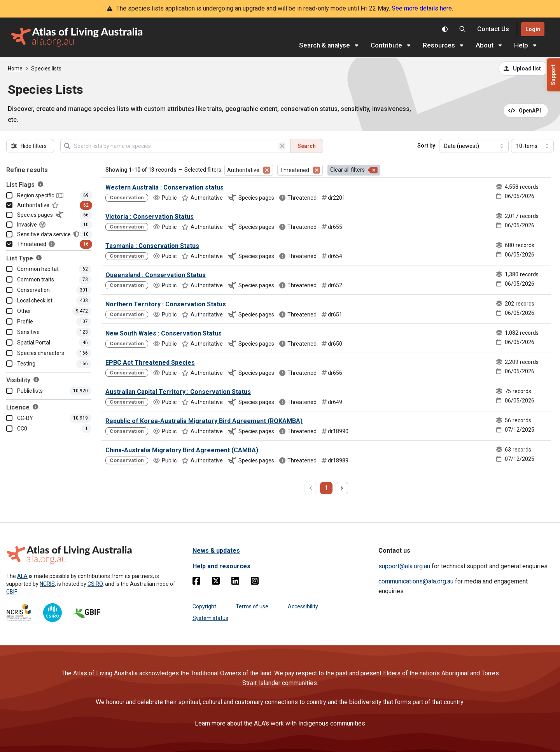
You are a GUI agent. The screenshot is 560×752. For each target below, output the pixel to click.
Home (15, 69)
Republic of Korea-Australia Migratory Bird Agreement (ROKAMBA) (204, 421)
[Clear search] (282, 146)
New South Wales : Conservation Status (164, 333)
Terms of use (252, 606)
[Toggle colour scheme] (445, 29)
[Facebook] (196, 582)
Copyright (204, 606)
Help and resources (221, 566)
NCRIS (47, 584)
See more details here (422, 8)
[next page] (342, 488)
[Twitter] (216, 582)
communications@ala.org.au (416, 581)
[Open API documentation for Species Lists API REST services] (526, 111)
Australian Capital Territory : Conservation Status (178, 392)
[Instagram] (255, 582)
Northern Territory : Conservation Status (166, 304)
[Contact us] (493, 29)
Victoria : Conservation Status (150, 217)
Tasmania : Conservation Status (152, 246)
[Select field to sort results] (474, 146)
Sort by (426, 146)
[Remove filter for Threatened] (317, 170)
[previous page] (311, 488)
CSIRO (95, 584)
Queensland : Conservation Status (156, 275)
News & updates (216, 551)
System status (210, 618)
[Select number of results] (532, 146)
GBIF (11, 592)
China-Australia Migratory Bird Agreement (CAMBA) (182, 450)
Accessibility (303, 606)
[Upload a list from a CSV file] (523, 69)
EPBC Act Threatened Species (150, 363)
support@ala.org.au (404, 566)
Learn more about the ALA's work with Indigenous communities (280, 723)
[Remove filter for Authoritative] (267, 170)
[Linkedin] (235, 582)
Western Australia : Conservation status (164, 187)
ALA (22, 576)
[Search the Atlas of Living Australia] (462, 29)
